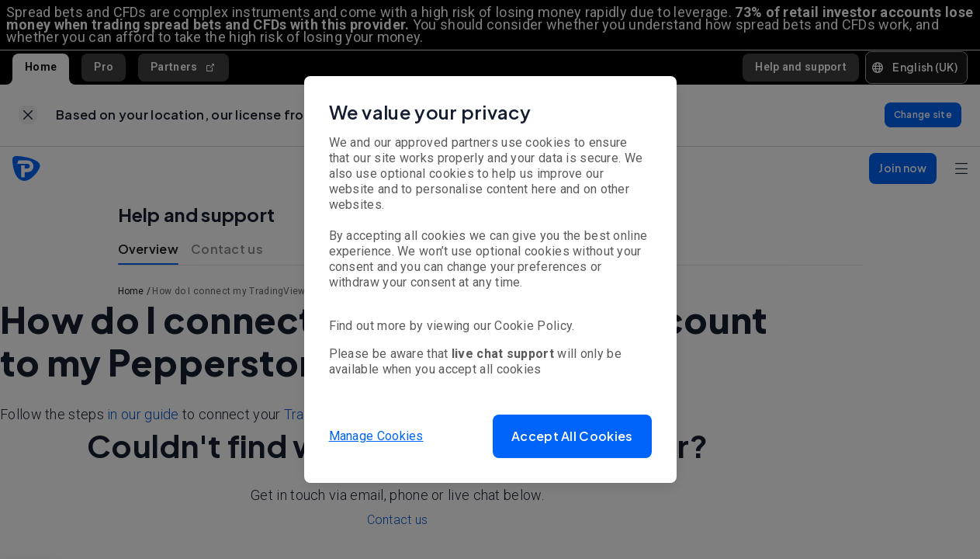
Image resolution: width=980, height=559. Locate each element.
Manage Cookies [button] (376, 436)
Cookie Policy (533, 326)
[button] (572, 436)
